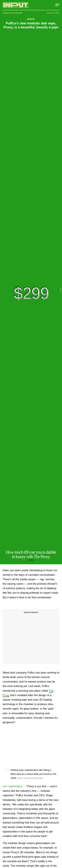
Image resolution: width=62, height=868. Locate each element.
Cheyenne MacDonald (12, 13)
